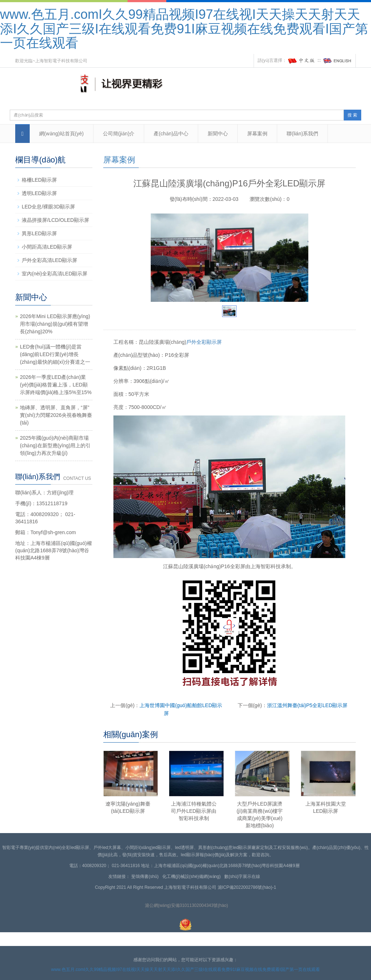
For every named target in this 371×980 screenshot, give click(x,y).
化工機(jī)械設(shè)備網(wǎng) (193, 876)
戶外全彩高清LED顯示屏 (49, 260)
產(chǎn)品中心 (171, 134)
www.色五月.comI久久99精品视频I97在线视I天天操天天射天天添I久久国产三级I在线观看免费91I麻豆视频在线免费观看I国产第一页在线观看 (184, 29)
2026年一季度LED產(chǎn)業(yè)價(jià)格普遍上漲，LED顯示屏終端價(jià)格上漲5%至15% (56, 385)
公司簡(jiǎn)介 (119, 134)
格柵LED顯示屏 (39, 180)
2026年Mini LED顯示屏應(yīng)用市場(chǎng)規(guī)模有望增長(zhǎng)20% (55, 324)
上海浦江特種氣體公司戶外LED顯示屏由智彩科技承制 (194, 811)
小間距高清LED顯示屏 (47, 247)
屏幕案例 (257, 134)
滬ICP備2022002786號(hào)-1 (247, 887)
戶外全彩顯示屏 (204, 342)
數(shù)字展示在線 (243, 876)
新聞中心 (218, 134)
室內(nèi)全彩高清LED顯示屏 (55, 274)
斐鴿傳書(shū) (146, 876)
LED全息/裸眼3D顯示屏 (48, 207)
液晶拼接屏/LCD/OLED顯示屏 (55, 220)
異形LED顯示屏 (39, 233)
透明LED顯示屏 (39, 193)
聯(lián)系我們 (302, 134)
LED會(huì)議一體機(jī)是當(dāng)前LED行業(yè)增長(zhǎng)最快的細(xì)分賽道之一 (55, 354)
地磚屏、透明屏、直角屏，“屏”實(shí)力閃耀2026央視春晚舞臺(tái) (56, 415)
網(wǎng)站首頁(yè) (61, 134)
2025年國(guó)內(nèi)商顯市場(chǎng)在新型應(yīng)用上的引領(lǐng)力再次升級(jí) (55, 445)
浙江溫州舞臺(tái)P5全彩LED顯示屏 (307, 705)
